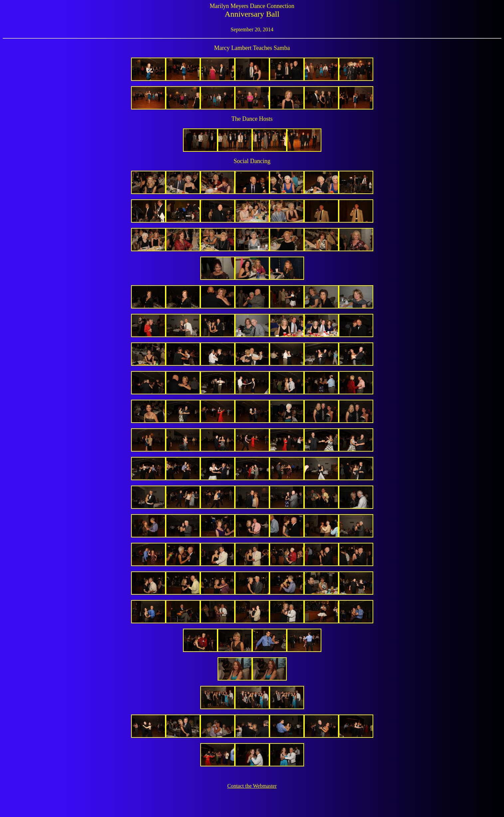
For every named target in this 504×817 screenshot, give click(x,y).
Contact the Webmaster (252, 786)
